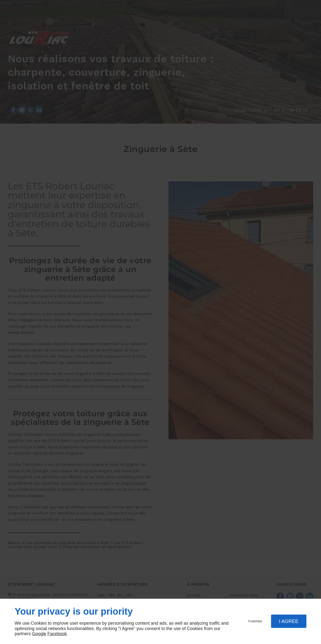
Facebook (57, 634)
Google (39, 634)
